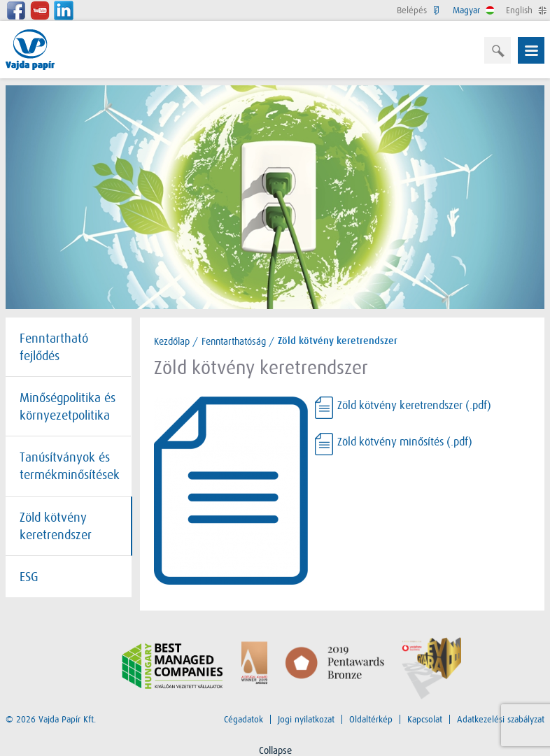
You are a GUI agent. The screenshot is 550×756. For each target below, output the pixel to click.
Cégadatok (244, 719)
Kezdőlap (172, 341)
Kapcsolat (425, 719)
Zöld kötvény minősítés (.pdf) (405, 442)
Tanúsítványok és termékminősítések (70, 466)
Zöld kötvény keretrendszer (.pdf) (414, 406)
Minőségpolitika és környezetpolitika (68, 407)
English (525, 10)
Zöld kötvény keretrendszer (56, 526)
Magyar (472, 10)
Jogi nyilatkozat (306, 719)
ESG (29, 577)
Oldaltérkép (371, 719)
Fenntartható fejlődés (54, 347)
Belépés (418, 10)
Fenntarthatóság (234, 341)
